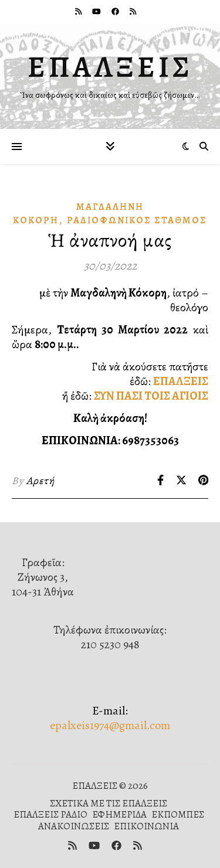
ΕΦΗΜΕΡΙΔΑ (119, 814)
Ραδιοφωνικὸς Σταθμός (137, 220)
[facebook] (116, 11)
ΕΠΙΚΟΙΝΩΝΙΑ (146, 826)
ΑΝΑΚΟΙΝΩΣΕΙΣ (74, 826)
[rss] (79, 11)
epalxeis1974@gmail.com (110, 725)
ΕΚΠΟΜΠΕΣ (178, 814)
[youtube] (97, 11)
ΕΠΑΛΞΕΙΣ (110, 67)
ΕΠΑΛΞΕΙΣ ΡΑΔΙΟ (50, 814)
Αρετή (40, 481)
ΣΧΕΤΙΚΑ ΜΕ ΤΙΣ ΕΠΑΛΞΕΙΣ (109, 803)
